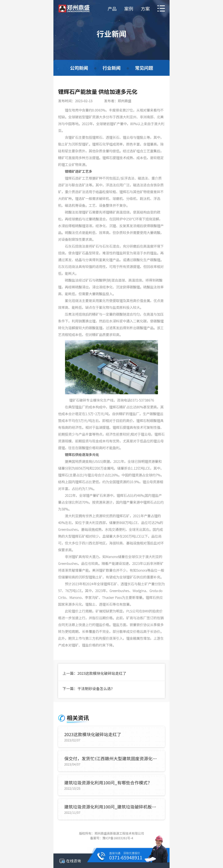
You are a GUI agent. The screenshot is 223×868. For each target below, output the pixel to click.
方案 (145, 9)
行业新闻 (111, 68)
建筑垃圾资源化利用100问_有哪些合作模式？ (108, 783)
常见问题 (145, 68)
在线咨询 (70, 861)
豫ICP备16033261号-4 (118, 838)
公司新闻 (78, 68)
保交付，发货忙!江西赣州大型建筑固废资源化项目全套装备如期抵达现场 (111, 759)
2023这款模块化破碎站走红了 (93, 735)
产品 (111, 9)
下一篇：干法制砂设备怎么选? (88, 689)
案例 (128, 9)
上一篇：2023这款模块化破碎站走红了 (95, 673)
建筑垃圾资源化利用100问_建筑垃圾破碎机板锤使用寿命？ (111, 807)
